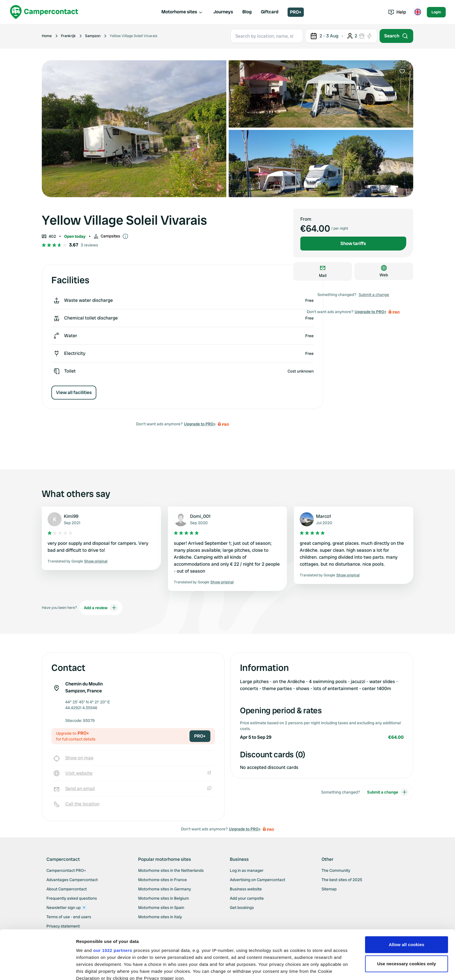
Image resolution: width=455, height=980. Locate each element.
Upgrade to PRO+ (200, 424)
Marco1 (324, 516)
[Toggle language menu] (418, 12)
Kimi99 (71, 516)
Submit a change (374, 295)
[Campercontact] (44, 12)
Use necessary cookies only (407, 918)
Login (436, 12)
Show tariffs (353, 243)
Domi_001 (200, 516)
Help (397, 12)
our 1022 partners (113, 904)
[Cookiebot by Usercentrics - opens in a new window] (38, 969)
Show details (90, 969)
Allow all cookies (407, 899)
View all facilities (74, 392)
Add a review (101, 608)
